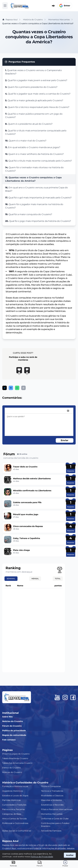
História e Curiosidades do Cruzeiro (25, 783)
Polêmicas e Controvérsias (15, 823)
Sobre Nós (7, 717)
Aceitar (70, 855)
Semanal (11, 579)
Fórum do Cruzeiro (12, 726)
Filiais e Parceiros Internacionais (57, 809)
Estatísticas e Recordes (52, 805)
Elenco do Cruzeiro (11, 768)
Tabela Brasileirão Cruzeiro (15, 758)
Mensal (35, 579)
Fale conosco (9, 740)
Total (58, 579)
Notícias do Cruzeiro (13, 721)
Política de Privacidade (42, 857)
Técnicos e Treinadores (52, 791)
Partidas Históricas (11, 800)
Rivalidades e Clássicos (52, 796)
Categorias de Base (12, 814)
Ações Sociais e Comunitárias (17, 831)
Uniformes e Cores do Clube (55, 819)
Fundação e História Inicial (15, 786)
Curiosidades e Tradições (14, 805)
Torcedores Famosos (51, 831)
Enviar (65, 440)
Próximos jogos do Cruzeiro (16, 754)
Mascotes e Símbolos (51, 800)
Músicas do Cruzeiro (12, 772)
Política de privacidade (14, 730)
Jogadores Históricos (13, 791)
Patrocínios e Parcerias (14, 809)
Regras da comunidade (14, 735)
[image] (68, 411)
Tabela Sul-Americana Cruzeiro (17, 763)
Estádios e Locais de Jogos (15, 796)
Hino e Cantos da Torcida (14, 819)
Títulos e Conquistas (51, 786)
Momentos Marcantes (52, 814)
